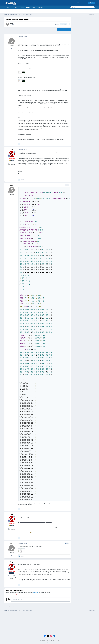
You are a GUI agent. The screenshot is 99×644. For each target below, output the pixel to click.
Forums (6, 11)
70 (14, 163)
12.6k (10, 163)
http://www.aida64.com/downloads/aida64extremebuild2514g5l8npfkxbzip (35, 522)
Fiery (11, 149)
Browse (28, 8)
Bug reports (19, 25)
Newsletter (22, 7)
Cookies (59, 639)
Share (57, 24)
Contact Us (53, 639)
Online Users (23, 11)
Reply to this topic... (17, 599)
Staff (17, 11)
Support (7, 7)
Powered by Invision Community (50, 642)
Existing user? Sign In (82, 3)
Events (12, 11)
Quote (23, 144)
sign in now (36, 593)
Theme (40, 639)
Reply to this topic (64, 30)
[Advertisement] (84, 26)
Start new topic (51, 30)
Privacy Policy (47, 639)
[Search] (77, 7)
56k (12, 23)
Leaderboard (41, 7)
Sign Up (91, 3)
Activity (34, 7)
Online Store (14, 7)
